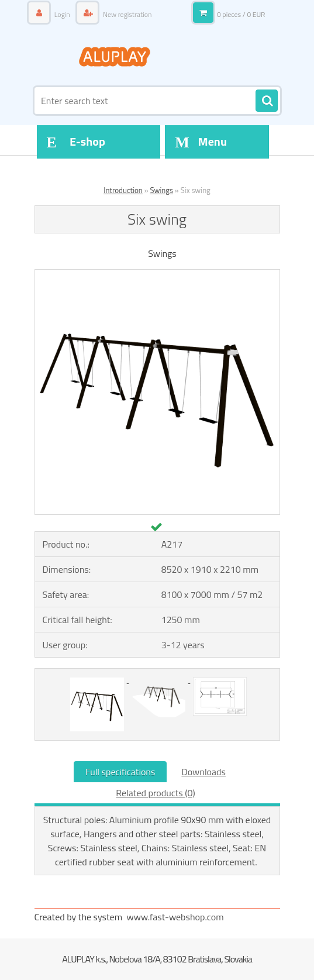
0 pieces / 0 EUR (241, 14)
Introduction (123, 190)
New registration (126, 14)
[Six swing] (157, 274)
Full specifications (120, 772)
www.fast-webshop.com (175, 917)
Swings (162, 190)
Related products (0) (155, 793)
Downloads (203, 772)
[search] (267, 101)
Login (62, 14)
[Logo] (115, 57)
